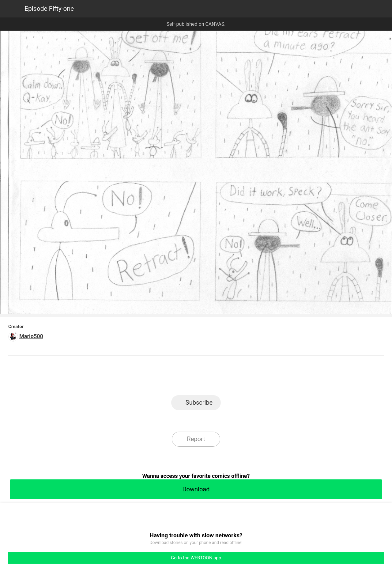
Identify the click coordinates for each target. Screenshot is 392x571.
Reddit (251, 377)
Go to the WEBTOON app (196, 558)
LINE (141, 377)
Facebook (169, 377)
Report (196, 439)
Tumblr (224, 377)
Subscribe (199, 403)
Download (196, 489)
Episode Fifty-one (49, 9)
